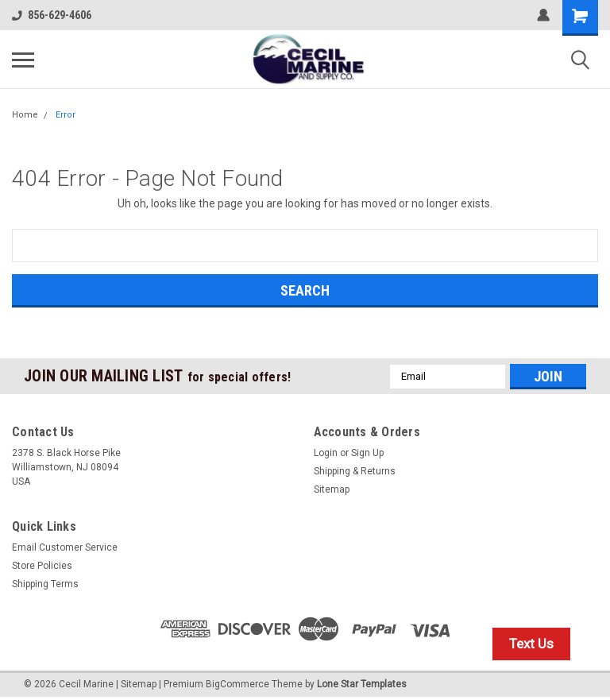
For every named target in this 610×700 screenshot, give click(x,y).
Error (66, 115)
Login (326, 453)
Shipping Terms (45, 584)
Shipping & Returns (355, 471)
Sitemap (332, 489)
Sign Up (367, 453)
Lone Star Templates (362, 684)
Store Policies (42, 566)
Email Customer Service (65, 547)
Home (25, 115)
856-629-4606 (52, 15)
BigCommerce (237, 684)
